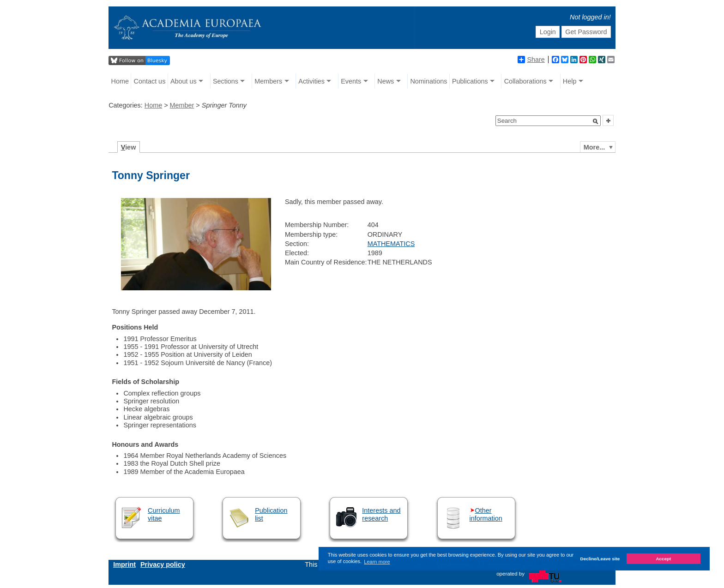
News (386, 81)
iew (129, 147)
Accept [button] (663, 559)
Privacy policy (163, 564)
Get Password (586, 32)
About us (184, 81)
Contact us (150, 81)
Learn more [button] (377, 562)
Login (548, 32)
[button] (596, 121)
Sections (226, 81)
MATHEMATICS (391, 244)
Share (531, 60)
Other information (486, 514)
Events (351, 81)
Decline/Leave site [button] (600, 559)
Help (570, 81)
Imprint (124, 564)
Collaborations (525, 81)
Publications (470, 81)
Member (182, 105)
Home (120, 81)
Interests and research (381, 514)
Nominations (428, 81)
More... (594, 147)
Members (268, 81)
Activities (311, 81)
